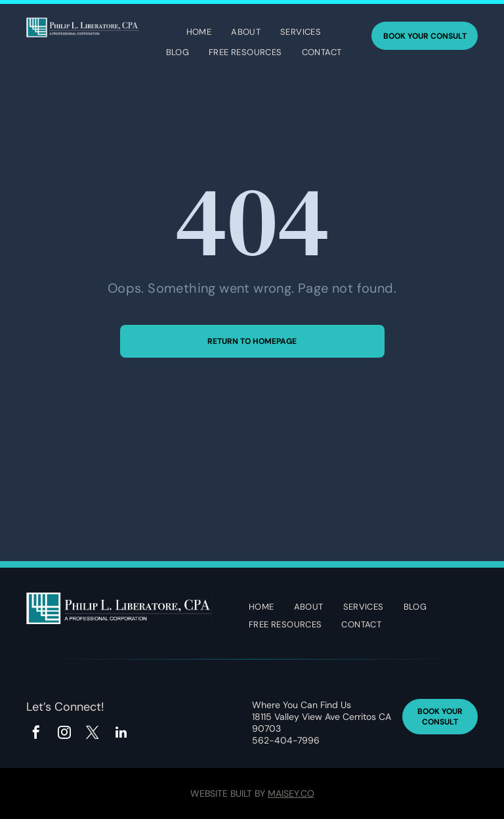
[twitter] (93, 734)
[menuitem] (199, 33)
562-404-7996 (286, 740)
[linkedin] (121, 734)
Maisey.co (291, 793)
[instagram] (64, 734)
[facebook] (36, 734)
